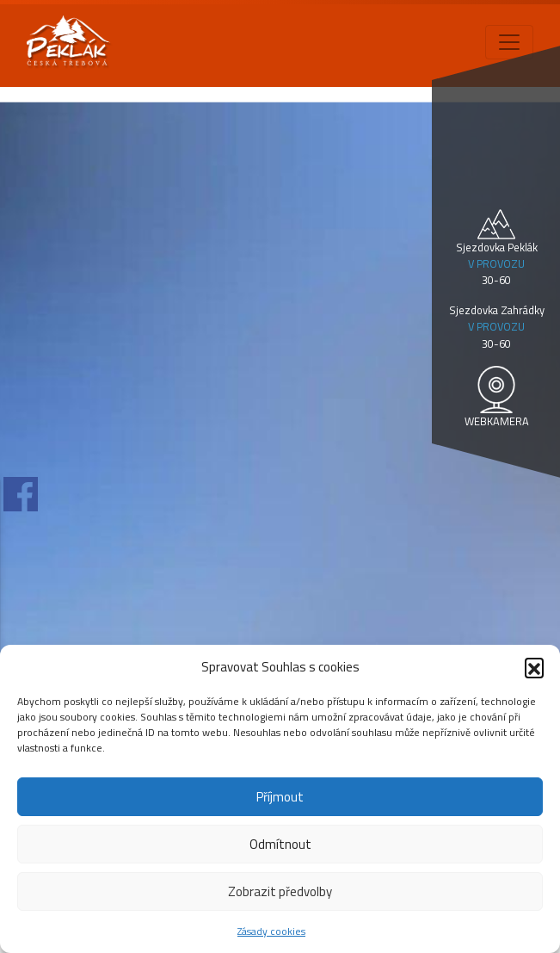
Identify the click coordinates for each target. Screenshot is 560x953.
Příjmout (280, 797)
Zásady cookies (271, 931)
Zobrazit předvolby (280, 891)
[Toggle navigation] (509, 42)
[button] (534, 667)
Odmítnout (280, 844)
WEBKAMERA (497, 421)
